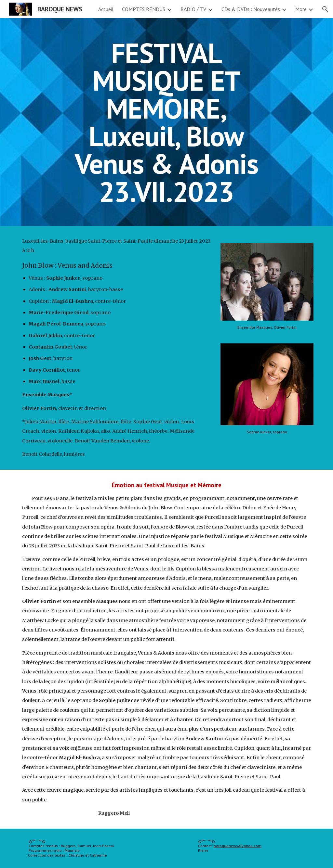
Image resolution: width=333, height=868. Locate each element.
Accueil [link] (106, 9)
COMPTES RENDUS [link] (144, 9)
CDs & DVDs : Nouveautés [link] (251, 9)
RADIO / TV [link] (193, 9)
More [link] (301, 9)
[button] (325, 9)
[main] (166, 122)
